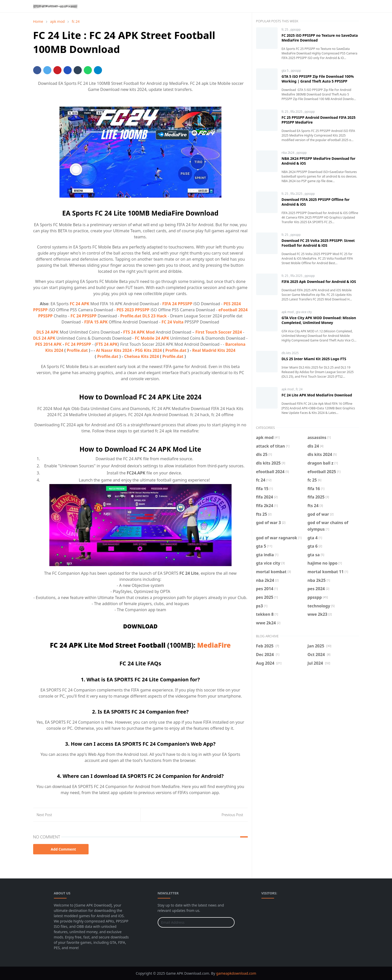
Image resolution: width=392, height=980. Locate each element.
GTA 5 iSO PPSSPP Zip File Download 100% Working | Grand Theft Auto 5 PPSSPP (318, 79)
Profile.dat (77, 350)
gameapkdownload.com (236, 973)
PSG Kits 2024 (149, 350)
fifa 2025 (297, 112)
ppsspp (296, 30)
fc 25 (285, 30)
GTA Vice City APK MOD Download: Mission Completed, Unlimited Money (319, 320)
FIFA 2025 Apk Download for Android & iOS (319, 282)
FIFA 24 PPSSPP (177, 304)
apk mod (288, 312)
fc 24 (299, 389)
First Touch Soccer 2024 (219, 332)
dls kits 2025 (290, 353)
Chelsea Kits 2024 (141, 356)
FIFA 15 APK (96, 322)
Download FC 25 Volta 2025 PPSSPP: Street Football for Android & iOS (318, 243)
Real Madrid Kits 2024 (214, 350)
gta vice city (304, 312)
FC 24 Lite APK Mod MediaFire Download (317, 395)
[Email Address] (191, 922)
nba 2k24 (288, 153)
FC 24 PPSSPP (83, 316)
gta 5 (286, 71)
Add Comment (61, 849)
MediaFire (214, 645)
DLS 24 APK (48, 332)
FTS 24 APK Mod (140, 332)
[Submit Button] (229, 922)
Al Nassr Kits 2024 (114, 350)
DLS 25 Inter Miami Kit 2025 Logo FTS (314, 359)
